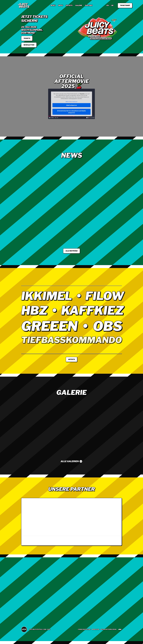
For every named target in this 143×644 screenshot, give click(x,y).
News (53, 5)
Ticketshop (125, 5)
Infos (61, 5)
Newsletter (29, 45)
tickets (27, 38)
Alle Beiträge (72, 251)
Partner (89, 5)
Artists (69, 5)
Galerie (79, 5)
